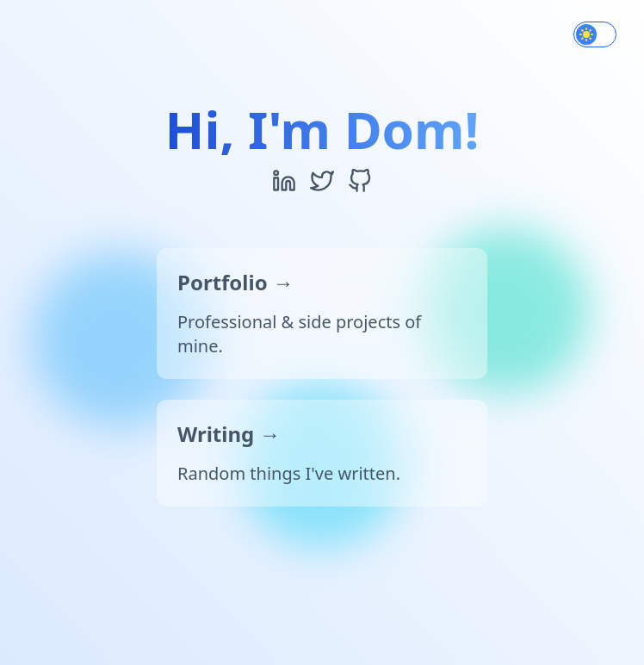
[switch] (595, 34)
